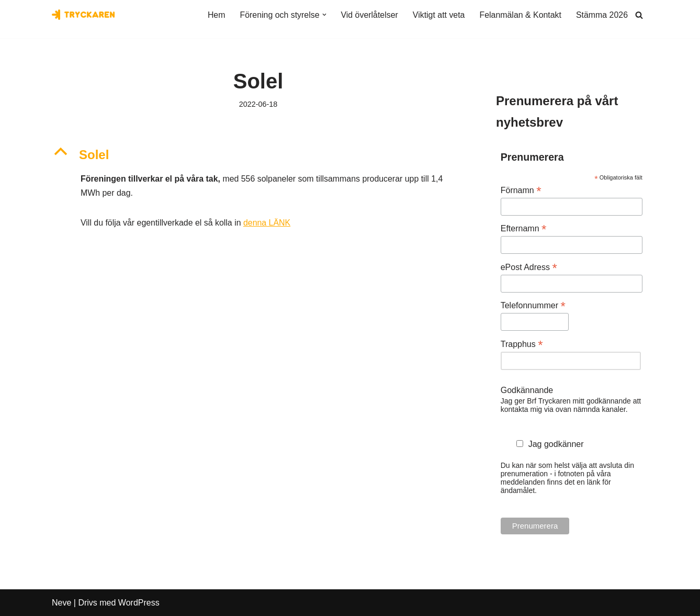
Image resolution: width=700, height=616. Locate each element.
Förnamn (521, 190)
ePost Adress (529, 267)
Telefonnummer (533, 306)
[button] (323, 15)
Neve (61, 603)
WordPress (139, 603)
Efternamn (524, 229)
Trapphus (522, 344)
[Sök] (639, 15)
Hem (214, 15)
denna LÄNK (268, 224)
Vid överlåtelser (368, 15)
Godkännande (527, 390)
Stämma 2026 (602, 15)
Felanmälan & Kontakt (520, 15)
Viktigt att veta (438, 15)
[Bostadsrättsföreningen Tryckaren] (83, 15)
